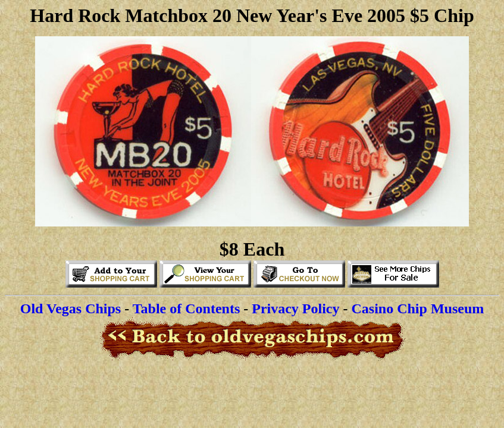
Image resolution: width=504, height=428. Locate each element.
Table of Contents (186, 309)
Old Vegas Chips (71, 309)
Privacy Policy (295, 309)
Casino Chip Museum (418, 309)
